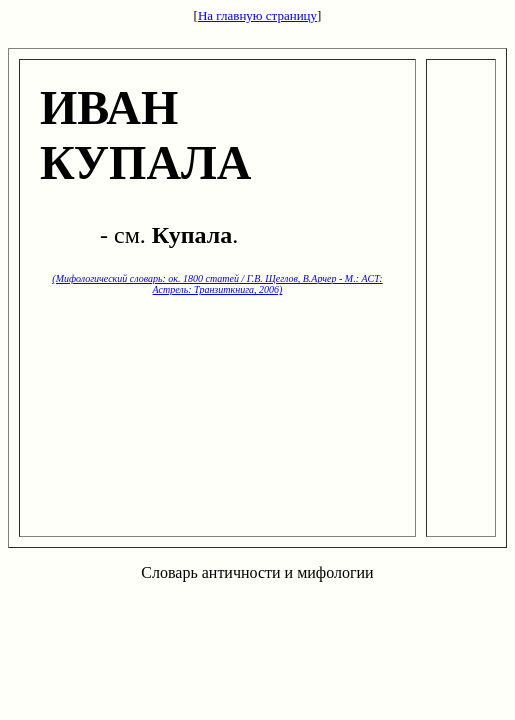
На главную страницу (257, 15)
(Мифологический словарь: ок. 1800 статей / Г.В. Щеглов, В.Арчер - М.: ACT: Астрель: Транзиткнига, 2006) (217, 284)
